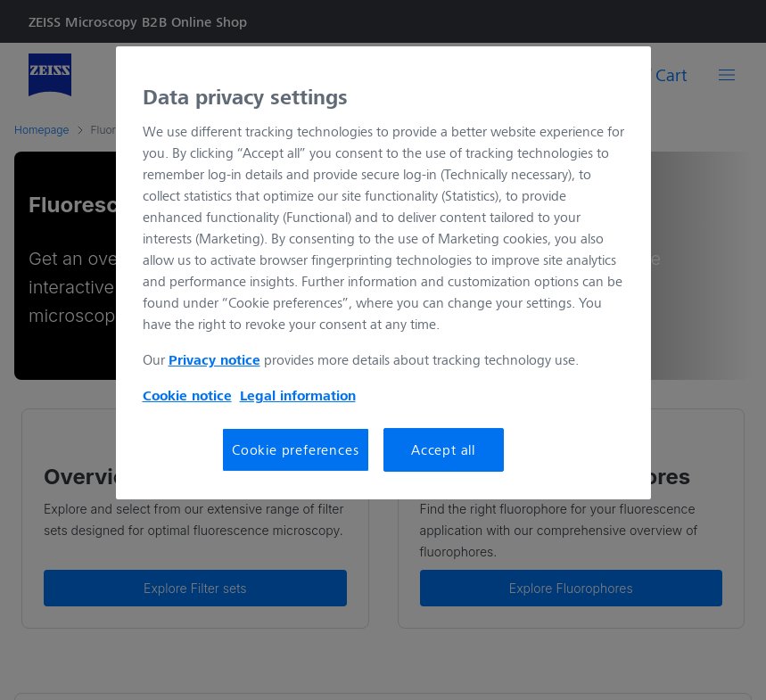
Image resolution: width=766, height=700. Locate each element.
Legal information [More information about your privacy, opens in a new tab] (298, 395)
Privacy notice (214, 359)
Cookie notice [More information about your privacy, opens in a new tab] (187, 395)
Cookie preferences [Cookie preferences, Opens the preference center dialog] (295, 449)
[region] (383, 273)
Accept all (443, 449)
